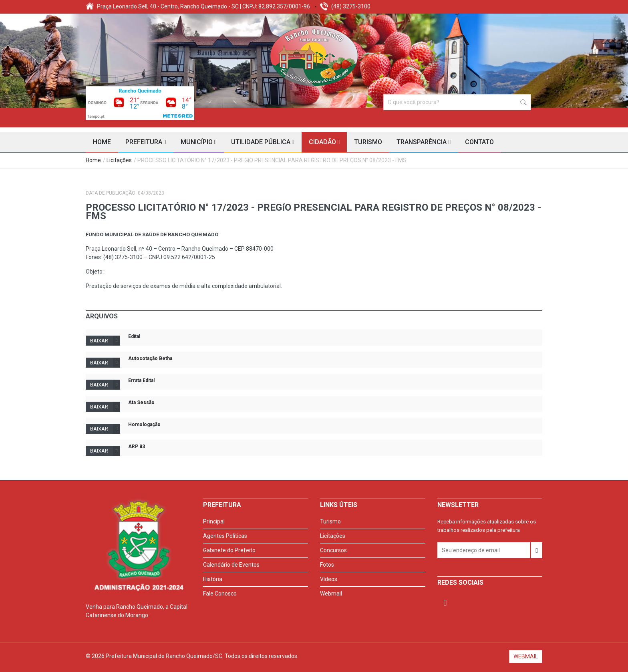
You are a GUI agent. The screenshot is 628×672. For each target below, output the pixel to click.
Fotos (327, 565)
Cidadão (324, 142)
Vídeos (329, 579)
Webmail (331, 594)
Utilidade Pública (263, 142)
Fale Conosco (220, 594)
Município (199, 142)
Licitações (119, 160)
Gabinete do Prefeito (229, 550)
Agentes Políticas (225, 536)
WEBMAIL (526, 656)
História (213, 579)
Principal (214, 521)
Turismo (368, 142)
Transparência (424, 142)
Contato (479, 142)
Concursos (333, 550)
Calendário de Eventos (231, 565)
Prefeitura (146, 142)
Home (102, 142)
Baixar (105, 341)
